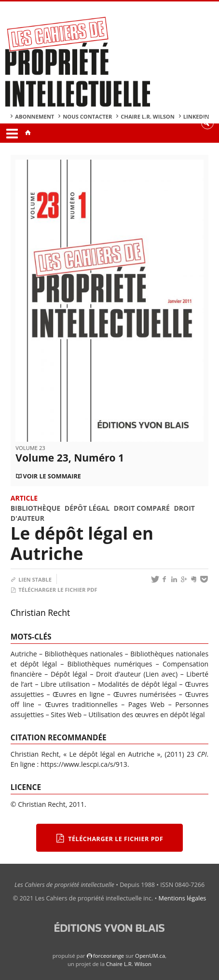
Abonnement (34, 116)
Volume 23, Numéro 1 (70, 458)
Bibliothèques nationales (84, 654)
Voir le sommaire (52, 476)
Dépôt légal (87, 508)
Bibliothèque (35, 508)
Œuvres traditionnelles (81, 704)
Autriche (24, 654)
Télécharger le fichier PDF (54, 590)
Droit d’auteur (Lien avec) (137, 674)
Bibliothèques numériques (109, 664)
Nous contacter (87, 116)
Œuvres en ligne (78, 694)
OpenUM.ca (150, 956)
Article (24, 498)
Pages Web (146, 704)
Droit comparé (142, 508)
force (109, 956)
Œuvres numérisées (145, 694)
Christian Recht (40, 612)
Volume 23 (30, 448)
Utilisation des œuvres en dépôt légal (146, 715)
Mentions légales (183, 898)
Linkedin (196, 116)
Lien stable (31, 579)
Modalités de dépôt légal (137, 684)
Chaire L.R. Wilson (148, 116)
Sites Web (66, 715)
